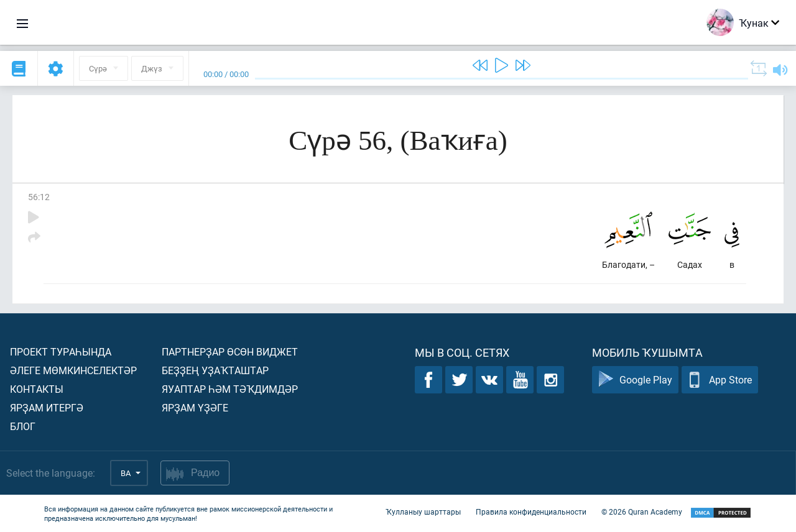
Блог (23, 426)
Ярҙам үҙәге (195, 407)
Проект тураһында (61, 351)
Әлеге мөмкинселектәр (73, 370)
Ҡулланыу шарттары (423, 512)
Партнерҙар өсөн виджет (230, 351)
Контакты (37, 389)
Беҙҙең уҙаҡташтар (215, 370)
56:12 (39, 197)
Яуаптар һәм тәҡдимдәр (230, 389)
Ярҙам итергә (47, 407)
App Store (720, 380)
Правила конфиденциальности (531, 512)
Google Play (635, 380)
